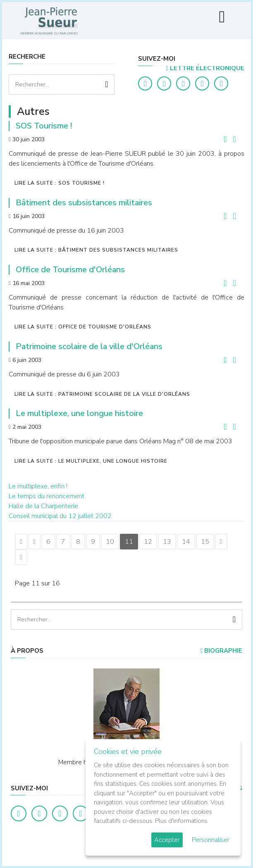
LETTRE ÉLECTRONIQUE (205, 68)
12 (148, 542)
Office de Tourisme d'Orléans (70, 270)
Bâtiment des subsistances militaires (84, 203)
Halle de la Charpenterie (43, 506)
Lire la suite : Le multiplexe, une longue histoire (91, 461)
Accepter (167, 840)
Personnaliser (211, 840)
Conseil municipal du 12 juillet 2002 (60, 516)
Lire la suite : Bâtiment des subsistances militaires (96, 250)
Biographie (221, 651)
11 (129, 542)
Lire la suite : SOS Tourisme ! (60, 183)
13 (167, 542)
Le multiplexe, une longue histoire (79, 413)
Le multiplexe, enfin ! (38, 486)
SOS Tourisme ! (44, 126)
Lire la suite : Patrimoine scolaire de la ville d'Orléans (102, 394)
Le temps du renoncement (47, 496)
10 (110, 542)
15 (205, 542)
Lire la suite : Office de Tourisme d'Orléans (83, 327)
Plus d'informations (181, 821)
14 (186, 542)
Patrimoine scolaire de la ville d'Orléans (89, 346)
